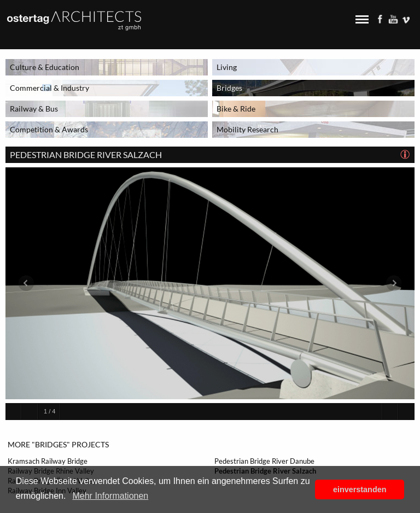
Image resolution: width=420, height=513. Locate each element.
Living (227, 67)
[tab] (406, 155)
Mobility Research (247, 129)
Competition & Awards (49, 129)
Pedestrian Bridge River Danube (264, 461)
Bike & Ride (236, 109)
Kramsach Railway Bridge (48, 461)
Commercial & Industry (49, 88)
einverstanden (360, 489)
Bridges (229, 88)
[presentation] (406, 155)
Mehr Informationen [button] (110, 496)
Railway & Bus (34, 109)
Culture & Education (45, 67)
